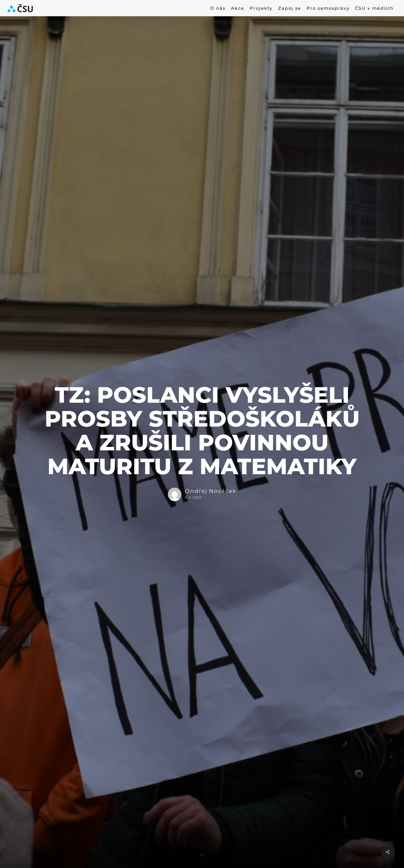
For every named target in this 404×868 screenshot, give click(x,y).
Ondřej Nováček (211, 491)
